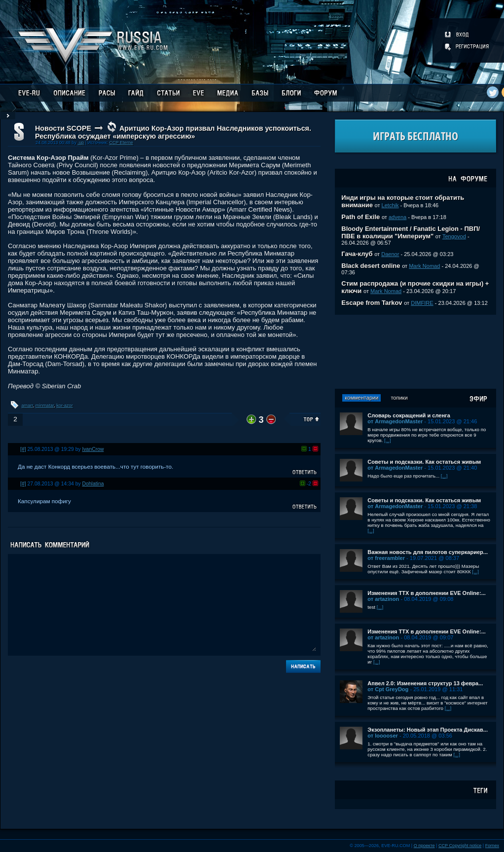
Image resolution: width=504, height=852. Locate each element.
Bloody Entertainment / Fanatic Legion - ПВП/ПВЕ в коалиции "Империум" (411, 232)
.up (81, 143)
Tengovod (454, 236)
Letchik (390, 205)
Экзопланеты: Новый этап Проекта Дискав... (428, 730)
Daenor (390, 254)
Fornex (492, 846)
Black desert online (371, 266)
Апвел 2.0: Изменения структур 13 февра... (425, 683)
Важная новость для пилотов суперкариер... (428, 552)
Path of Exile (360, 217)
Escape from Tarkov (372, 303)
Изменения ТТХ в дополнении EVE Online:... (427, 593)
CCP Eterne (121, 143)
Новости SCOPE (63, 128)
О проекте (424, 846)
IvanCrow (93, 449)
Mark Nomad (424, 266)
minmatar (45, 406)
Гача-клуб (357, 254)
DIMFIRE (422, 303)
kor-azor (64, 406)
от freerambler (386, 558)
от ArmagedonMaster (395, 421)
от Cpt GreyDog (388, 689)
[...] (388, 440)
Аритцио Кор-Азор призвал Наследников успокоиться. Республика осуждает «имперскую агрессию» (173, 132)
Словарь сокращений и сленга (409, 415)
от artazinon (383, 599)
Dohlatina (93, 484)
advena (397, 217)
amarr (27, 406)
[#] (23, 449)
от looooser (383, 736)
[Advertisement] (416, 352)
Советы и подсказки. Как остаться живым (424, 462)
